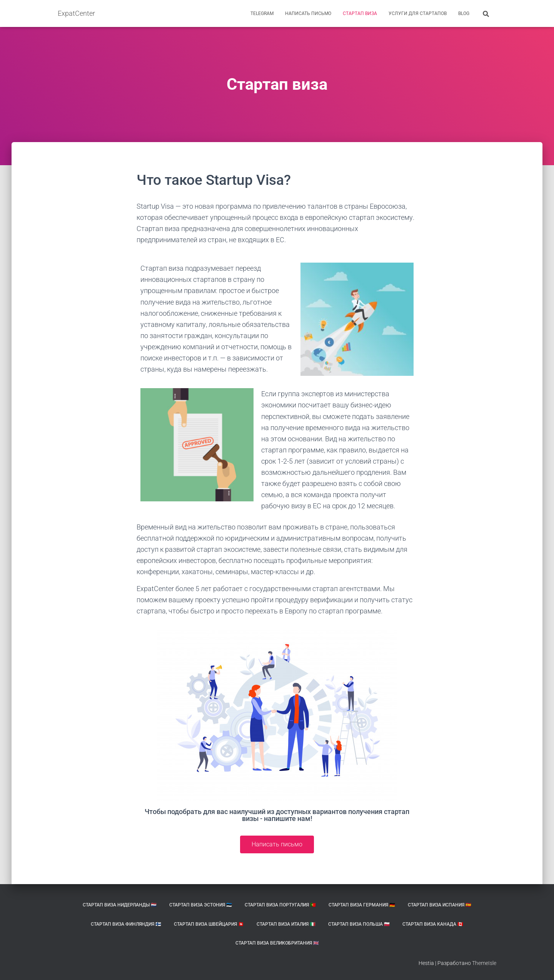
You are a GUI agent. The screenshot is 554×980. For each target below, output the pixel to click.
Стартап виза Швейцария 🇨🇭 (209, 924)
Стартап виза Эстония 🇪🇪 (201, 905)
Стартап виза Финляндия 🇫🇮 (126, 924)
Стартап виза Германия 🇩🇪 (362, 905)
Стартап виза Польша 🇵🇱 (359, 924)
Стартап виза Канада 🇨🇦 (433, 924)
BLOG (464, 13)
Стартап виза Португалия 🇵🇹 (280, 905)
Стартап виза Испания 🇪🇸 (440, 905)
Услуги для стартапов (418, 13)
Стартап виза (360, 13)
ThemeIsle (484, 963)
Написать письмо (308, 13)
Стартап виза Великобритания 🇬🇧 (277, 943)
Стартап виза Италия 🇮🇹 (286, 924)
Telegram (262, 13)
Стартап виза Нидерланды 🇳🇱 (120, 905)
